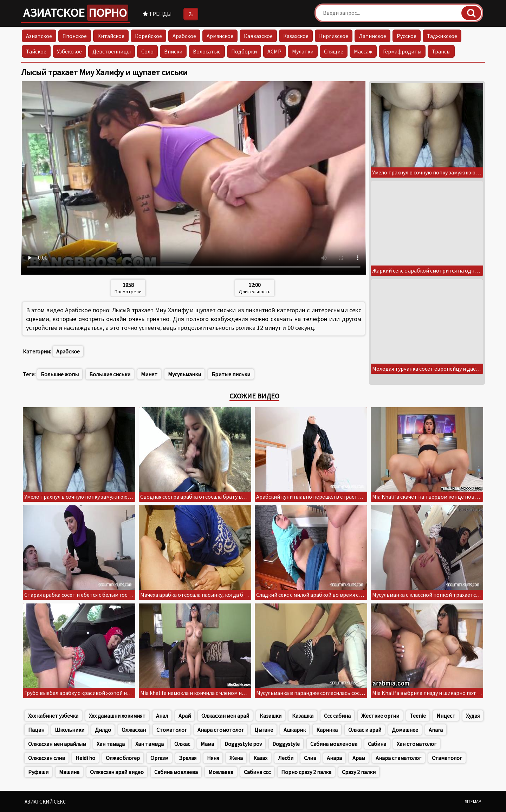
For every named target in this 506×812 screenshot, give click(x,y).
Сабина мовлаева (176, 772)
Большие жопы (60, 374)
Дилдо (103, 730)
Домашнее (405, 730)
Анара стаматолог (398, 758)
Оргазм (159, 758)
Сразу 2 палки (359, 772)
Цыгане (264, 730)
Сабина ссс (257, 772)
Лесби (286, 758)
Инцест (446, 716)
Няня (213, 758)
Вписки (173, 51)
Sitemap (473, 802)
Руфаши (38, 772)
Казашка (303, 716)
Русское (407, 36)
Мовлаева (221, 772)
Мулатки (303, 51)
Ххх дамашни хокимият (117, 716)
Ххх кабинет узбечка (53, 716)
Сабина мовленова (334, 744)
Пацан (36, 730)
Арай (185, 716)
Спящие (334, 51)
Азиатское (76, 13)
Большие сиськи (110, 374)
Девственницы (112, 51)
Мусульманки (184, 374)
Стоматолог (172, 730)
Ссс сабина (337, 716)
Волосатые (207, 51)
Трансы (441, 51)
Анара (334, 758)
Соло (147, 51)
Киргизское (334, 36)
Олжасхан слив (47, 758)
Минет (149, 374)
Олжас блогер (123, 758)
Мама (207, 744)
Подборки (244, 51)
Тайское (36, 51)
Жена (236, 758)
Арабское (184, 36)
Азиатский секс (45, 802)
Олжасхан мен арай (225, 716)
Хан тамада (111, 744)
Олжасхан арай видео (117, 772)
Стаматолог (447, 758)
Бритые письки (231, 374)
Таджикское (442, 36)
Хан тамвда (150, 744)
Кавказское (258, 36)
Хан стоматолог (417, 744)
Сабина (377, 744)
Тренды (157, 14)
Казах (260, 758)
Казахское (296, 36)
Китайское (111, 36)
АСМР (274, 51)
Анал (162, 716)
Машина (69, 772)
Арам (359, 758)
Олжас (182, 744)
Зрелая (188, 758)
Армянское (220, 36)
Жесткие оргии (380, 716)
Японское (75, 36)
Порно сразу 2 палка (306, 772)
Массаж (363, 51)
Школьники (70, 730)
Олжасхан (134, 730)
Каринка (327, 730)
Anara (436, 730)
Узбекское (69, 51)
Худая (473, 716)
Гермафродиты (402, 51)
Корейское (148, 36)
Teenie (418, 716)
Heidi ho (85, 758)
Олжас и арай (365, 730)
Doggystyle (286, 744)
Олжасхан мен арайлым (57, 744)
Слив (310, 758)
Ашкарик (295, 730)
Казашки (271, 716)
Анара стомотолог (221, 730)
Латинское (372, 36)
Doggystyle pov (243, 744)
